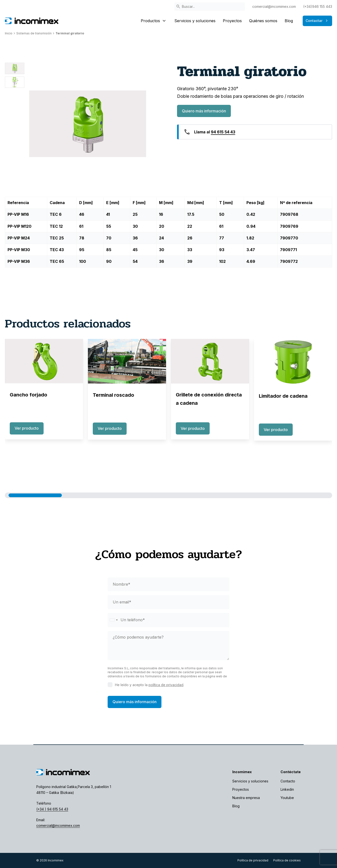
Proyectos (232, 21)
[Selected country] (113, 620)
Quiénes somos (263, 21)
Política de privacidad (253, 860)
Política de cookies (287, 860)
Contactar (317, 21)
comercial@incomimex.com (274, 6)
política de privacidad (166, 685)
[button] (35, 495)
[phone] (168, 620)
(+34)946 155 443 (318, 6)
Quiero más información (204, 111)
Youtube (287, 798)
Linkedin (287, 789)
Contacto (288, 781)
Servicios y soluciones (195, 21)
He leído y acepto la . (150, 685)
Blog (289, 21)
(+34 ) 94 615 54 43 (52, 809)
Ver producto (27, 428)
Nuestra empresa (246, 798)
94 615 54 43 (223, 132)
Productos (154, 21)
